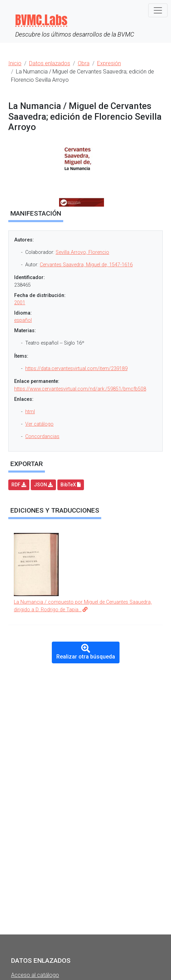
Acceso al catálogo (35, 975)
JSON (43, 485)
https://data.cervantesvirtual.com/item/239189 (76, 369)
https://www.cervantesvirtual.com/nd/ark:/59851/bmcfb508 (80, 389)
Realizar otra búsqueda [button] (86, 652)
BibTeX (71, 485)
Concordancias (42, 437)
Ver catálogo (39, 424)
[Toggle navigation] (158, 10)
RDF (19, 485)
